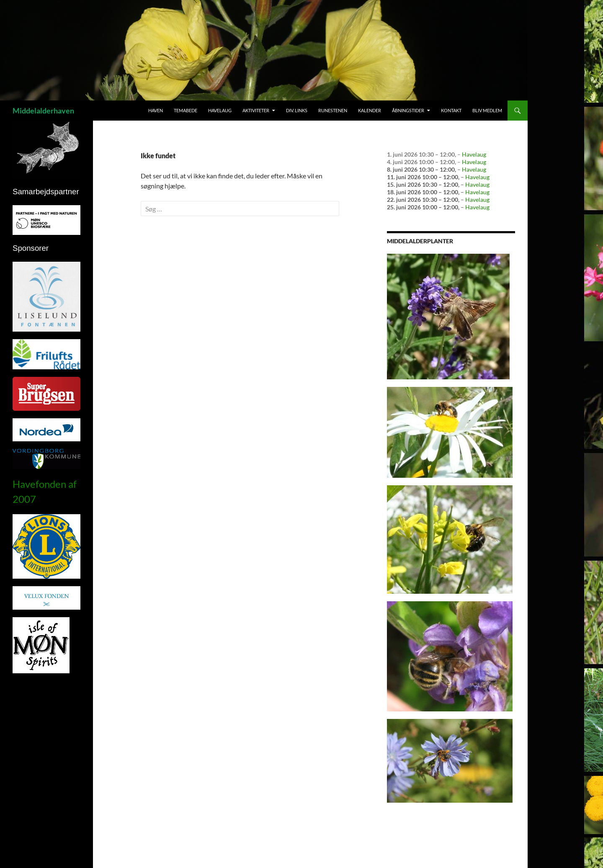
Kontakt (451, 110)
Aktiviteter (256, 110)
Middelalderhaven (43, 111)
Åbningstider (408, 110)
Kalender (370, 110)
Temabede (186, 110)
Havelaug (220, 110)
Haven (156, 110)
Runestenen (333, 110)
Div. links (297, 110)
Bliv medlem (487, 110)
